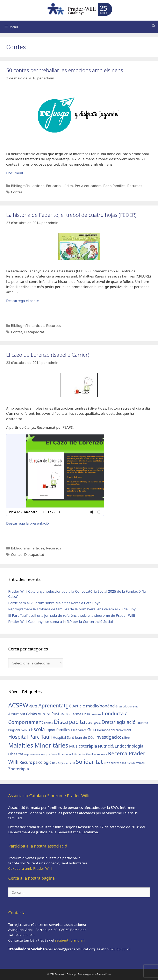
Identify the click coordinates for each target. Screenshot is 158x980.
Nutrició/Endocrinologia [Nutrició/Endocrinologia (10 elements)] (121, 746)
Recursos (135, 186)
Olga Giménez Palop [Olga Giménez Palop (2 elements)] (34, 755)
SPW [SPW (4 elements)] (107, 763)
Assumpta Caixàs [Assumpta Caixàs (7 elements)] (23, 714)
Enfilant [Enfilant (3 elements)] (25, 730)
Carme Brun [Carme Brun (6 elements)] (80, 714)
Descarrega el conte (23, 301)
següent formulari (70, 940)
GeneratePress (104, 974)
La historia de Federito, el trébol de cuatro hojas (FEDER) (71, 215)
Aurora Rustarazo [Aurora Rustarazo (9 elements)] (54, 714)
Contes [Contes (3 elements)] (48, 723)
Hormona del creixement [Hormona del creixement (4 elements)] (114, 730)
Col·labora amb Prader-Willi (30, 868)
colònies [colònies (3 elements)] (96, 714)
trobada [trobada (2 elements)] (131, 763)
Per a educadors (88, 186)
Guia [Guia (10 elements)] (92, 730)
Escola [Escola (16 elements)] (38, 729)
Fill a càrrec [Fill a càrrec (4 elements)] (79, 730)
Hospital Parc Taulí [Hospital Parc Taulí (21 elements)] (30, 737)
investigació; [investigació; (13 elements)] (108, 737)
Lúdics (68, 186)
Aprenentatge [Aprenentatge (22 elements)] (55, 705)
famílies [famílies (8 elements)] (63, 730)
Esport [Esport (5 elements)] (51, 730)
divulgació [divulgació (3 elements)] (94, 723)
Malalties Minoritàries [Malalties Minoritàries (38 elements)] (38, 745)
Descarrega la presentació (27, 523)
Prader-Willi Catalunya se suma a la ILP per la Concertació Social (60, 622)
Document (15, 173)
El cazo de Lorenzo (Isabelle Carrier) (48, 355)
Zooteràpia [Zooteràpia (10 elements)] (19, 769)
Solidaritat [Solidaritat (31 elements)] (89, 762)
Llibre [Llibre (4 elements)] (126, 738)
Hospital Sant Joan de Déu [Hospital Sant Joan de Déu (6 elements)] (73, 737)
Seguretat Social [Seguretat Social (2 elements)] (67, 763)
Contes (17, 192)
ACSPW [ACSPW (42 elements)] (18, 705)
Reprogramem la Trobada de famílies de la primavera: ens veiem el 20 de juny (72, 609)
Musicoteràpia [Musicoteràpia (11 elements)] (83, 746)
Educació (53, 186)
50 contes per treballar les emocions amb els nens (65, 70)
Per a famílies (114, 186)
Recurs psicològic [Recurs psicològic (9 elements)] (35, 762)
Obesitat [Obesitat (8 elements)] (16, 754)
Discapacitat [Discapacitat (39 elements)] (70, 722)
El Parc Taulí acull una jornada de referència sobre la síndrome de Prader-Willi (72, 615)
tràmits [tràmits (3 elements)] (140, 763)
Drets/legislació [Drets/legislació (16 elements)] (119, 722)
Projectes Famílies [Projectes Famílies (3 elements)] (85, 754)
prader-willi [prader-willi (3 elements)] (53, 754)
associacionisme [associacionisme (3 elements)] (128, 707)
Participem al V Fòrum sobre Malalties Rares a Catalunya (54, 603)
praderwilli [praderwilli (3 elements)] (67, 754)
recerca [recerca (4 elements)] (102, 754)
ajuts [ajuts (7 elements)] (33, 706)
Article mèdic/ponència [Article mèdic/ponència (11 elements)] (95, 706)
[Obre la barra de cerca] (154, 26)
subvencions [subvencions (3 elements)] (118, 763)
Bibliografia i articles (28, 186)
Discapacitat (34, 332)
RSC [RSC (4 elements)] (55, 763)
